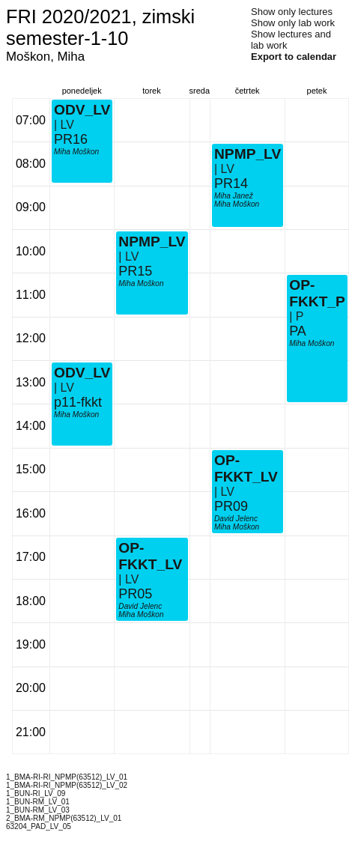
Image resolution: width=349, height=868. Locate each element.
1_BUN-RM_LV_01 (38, 802)
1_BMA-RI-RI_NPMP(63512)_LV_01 (67, 777)
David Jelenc (140, 606)
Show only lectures (292, 12)
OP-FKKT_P (317, 293)
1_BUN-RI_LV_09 (36, 793)
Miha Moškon (76, 415)
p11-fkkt (78, 402)
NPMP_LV (152, 242)
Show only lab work (293, 23)
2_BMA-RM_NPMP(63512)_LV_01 (64, 818)
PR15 (135, 271)
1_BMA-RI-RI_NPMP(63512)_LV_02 (67, 785)
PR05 (135, 594)
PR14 (231, 183)
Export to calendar (294, 57)
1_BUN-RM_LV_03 (38, 810)
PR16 (71, 139)
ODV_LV (82, 373)
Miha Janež (234, 196)
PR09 (231, 506)
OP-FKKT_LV (150, 556)
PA (298, 331)
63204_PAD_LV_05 (39, 826)
